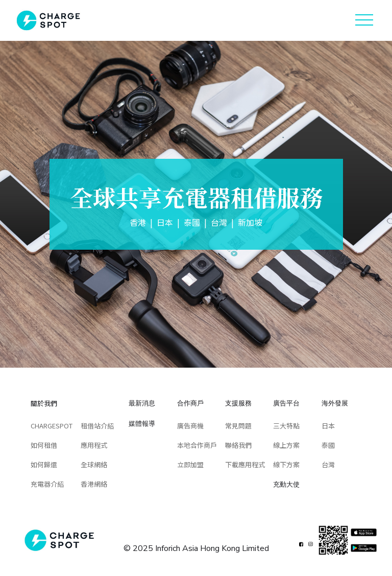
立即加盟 (190, 464)
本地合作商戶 (197, 445)
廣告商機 (190, 426)
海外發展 (335, 403)
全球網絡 (94, 464)
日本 (328, 426)
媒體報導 (142, 423)
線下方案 (286, 464)
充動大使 (286, 484)
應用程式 (94, 445)
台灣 (328, 464)
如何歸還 (44, 464)
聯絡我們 (238, 445)
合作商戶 (190, 403)
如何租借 (44, 445)
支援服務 (238, 403)
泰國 (328, 445)
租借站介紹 (97, 426)
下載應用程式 (245, 464)
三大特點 (286, 426)
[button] (364, 20)
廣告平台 (286, 403)
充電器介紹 (47, 484)
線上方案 (286, 445)
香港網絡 (94, 484)
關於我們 (44, 403)
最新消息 (142, 403)
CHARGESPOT (52, 426)
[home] (48, 20)
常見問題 (238, 426)
